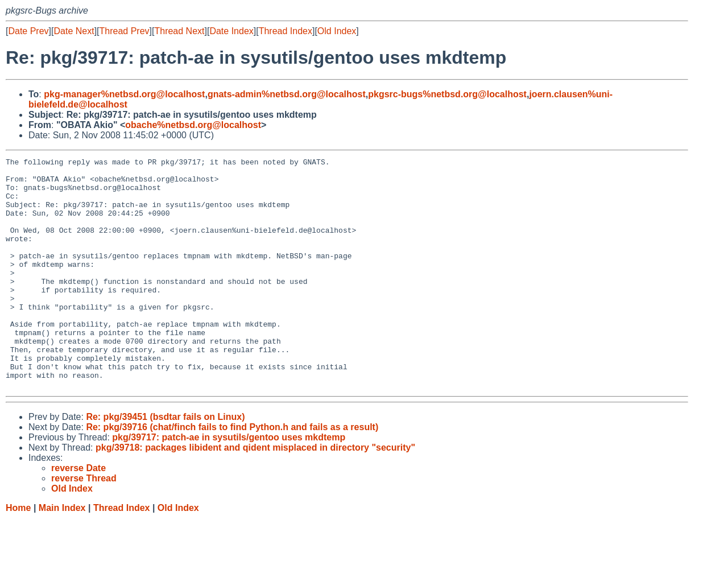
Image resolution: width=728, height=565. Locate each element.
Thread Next (179, 31)
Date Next (74, 31)
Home (18, 554)
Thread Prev (125, 31)
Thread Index (286, 31)
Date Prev (28, 31)
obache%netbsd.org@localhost (193, 125)
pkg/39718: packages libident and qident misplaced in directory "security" (255, 494)
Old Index (337, 31)
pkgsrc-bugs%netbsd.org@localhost (447, 94)
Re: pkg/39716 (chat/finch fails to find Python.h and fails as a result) (232, 473)
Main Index (62, 554)
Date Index (231, 31)
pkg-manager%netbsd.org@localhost (124, 94)
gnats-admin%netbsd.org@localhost (287, 94)
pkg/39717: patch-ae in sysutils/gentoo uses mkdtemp (229, 483)
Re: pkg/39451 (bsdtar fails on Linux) (165, 463)
